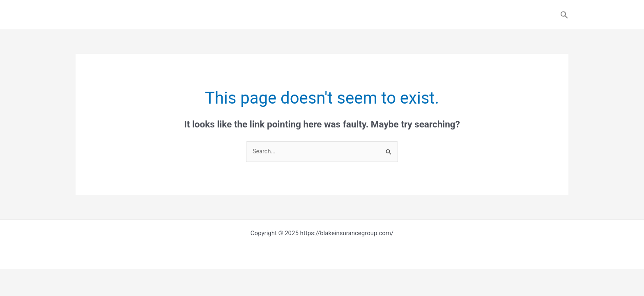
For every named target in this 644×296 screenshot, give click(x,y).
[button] (564, 15)
